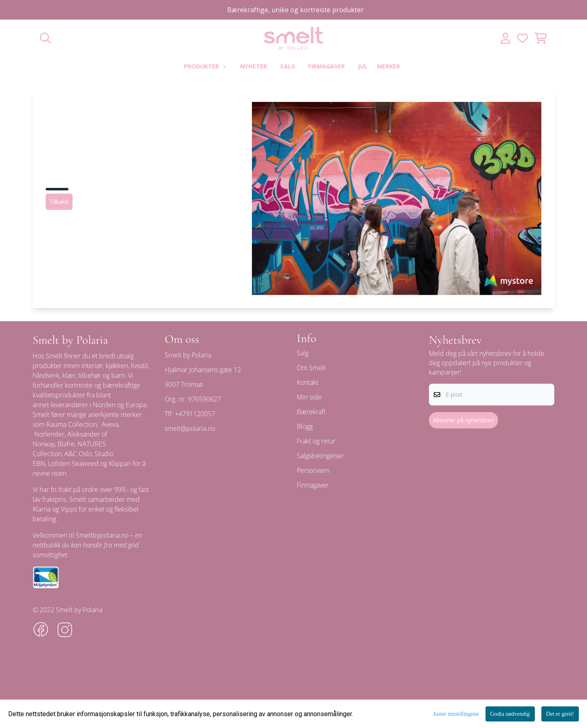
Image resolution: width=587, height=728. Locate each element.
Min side (309, 397)
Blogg (305, 426)
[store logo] (293, 38)
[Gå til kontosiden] (505, 38)
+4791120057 (195, 414)
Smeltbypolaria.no (102, 535)
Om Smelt (311, 368)
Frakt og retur (316, 441)
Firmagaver (327, 66)
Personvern (313, 470)
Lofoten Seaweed (73, 463)
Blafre (66, 444)
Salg (288, 66)
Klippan (120, 463)
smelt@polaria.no (190, 428)
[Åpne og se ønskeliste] (522, 38)
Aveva (110, 424)
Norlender (49, 434)
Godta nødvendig (510, 714)
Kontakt (308, 382)
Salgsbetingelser (320, 456)
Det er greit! (560, 714)
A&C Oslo (78, 454)
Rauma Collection (72, 424)
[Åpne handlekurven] (541, 38)
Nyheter (254, 66)
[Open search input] (45, 38)
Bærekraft (311, 412)
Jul (363, 66)
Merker (388, 66)
